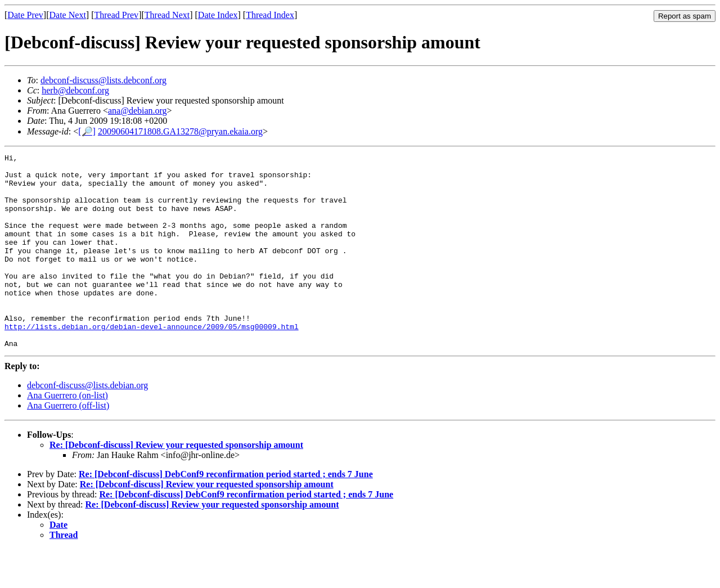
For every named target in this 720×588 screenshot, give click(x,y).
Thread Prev (116, 15)
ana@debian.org (138, 111)
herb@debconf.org (75, 90)
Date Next (68, 15)
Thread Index (270, 15)
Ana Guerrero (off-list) (68, 444)
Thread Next (167, 15)
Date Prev (25, 15)
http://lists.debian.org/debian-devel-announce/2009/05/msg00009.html (152, 362)
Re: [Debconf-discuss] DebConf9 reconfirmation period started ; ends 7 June (226, 513)
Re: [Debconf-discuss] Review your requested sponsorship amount (176, 484)
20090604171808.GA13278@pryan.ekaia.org (180, 131)
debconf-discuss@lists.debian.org (87, 424)
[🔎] (87, 131)
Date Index (218, 15)
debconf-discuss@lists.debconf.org (103, 80)
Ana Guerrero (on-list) (67, 434)
